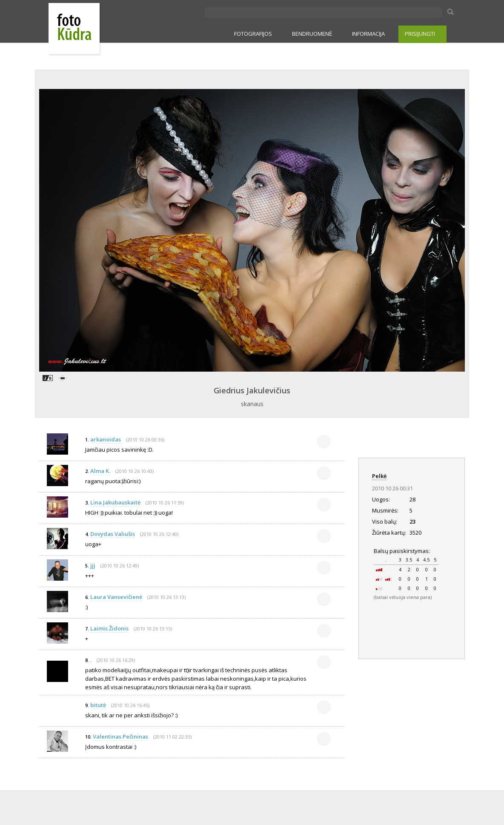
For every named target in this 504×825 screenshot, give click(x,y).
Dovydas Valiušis (113, 534)
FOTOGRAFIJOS (253, 34)
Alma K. (100, 471)
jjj (93, 565)
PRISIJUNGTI (420, 34)
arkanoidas (106, 439)
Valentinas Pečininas (120, 736)
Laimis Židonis (109, 628)
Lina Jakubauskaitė (115, 502)
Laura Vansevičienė (116, 597)
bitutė (98, 705)
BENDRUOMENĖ (312, 34)
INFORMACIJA (368, 34)
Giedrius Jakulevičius (252, 390)
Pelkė (379, 476)
